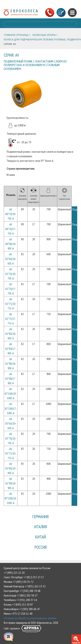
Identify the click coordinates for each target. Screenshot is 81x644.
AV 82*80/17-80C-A (11, 349)
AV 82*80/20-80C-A (11, 334)
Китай (41, 537)
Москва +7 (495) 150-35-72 (19, 582)
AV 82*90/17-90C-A (11, 379)
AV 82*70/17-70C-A (11, 289)
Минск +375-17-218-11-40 (18, 613)
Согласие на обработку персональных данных (30, 618)
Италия (41, 527)
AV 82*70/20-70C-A (11, 274)
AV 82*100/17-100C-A (11, 408)
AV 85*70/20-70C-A (11, 438)
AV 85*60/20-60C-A (11, 423)
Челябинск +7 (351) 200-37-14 (20, 600)
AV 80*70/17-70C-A (11, 229)
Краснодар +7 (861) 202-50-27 (21, 595)
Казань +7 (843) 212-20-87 (18, 604)
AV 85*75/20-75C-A (11, 453)
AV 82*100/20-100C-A (11, 394)
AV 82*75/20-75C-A (11, 304)
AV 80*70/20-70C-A (11, 214)
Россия (41, 547)
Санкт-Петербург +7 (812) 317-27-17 (24, 577)
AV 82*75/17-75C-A (11, 319)
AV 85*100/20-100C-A (11, 498)
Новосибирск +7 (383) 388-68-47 (22, 609)
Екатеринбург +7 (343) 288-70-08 (22, 591)
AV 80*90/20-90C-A (11, 244)
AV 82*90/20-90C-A (11, 364)
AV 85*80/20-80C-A (11, 468)
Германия (40, 517)
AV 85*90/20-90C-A (11, 483)
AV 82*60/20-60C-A (11, 259)
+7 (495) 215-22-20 (14, 573)
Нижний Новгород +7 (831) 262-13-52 (25, 586)
